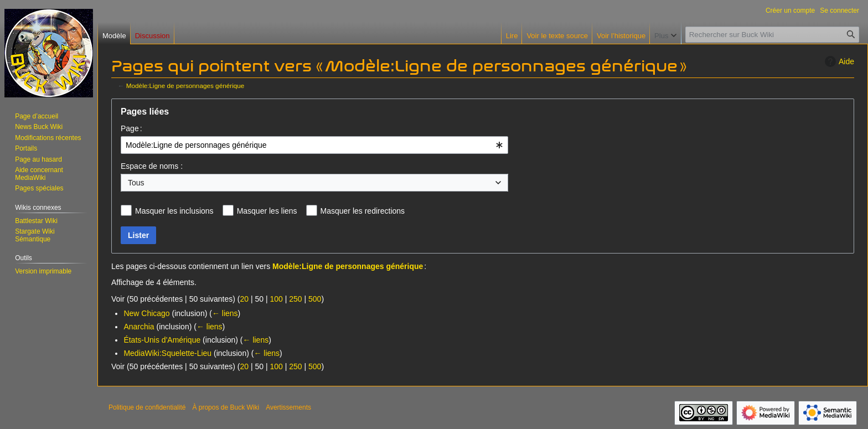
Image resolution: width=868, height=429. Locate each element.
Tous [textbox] (136, 183)
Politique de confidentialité (147, 407)
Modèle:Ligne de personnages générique (185, 86)
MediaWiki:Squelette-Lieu (167, 353)
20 (244, 299)
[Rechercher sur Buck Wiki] (772, 35)
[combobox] (314, 145)
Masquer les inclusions (174, 211)
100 (276, 299)
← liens (225, 313)
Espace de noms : (152, 166)
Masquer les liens (267, 211)
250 (295, 299)
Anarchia (139, 327)
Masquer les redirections (363, 211)
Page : (131, 128)
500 (315, 299)
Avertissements (288, 407)
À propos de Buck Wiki (226, 407)
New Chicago (146, 313)
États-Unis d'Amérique (162, 340)
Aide (838, 61)
